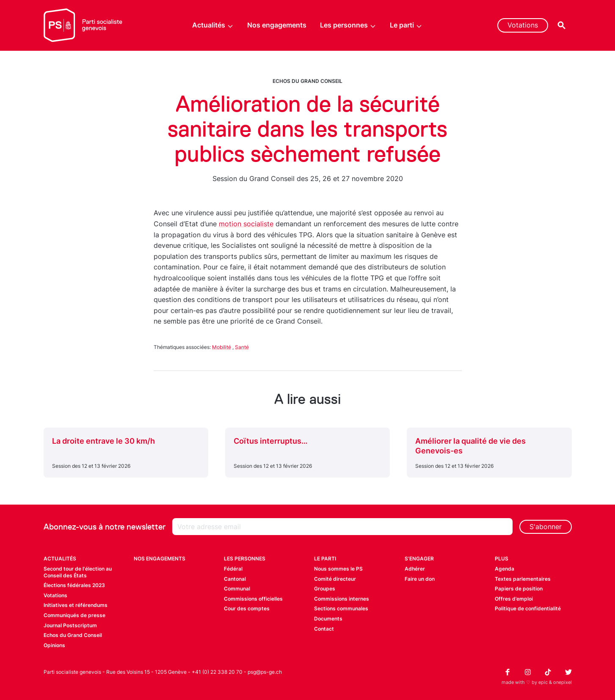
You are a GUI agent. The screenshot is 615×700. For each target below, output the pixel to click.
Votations (523, 25)
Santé (242, 347)
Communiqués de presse (74, 615)
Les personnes (348, 25)
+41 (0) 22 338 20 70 (217, 672)
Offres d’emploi (514, 599)
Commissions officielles (253, 599)
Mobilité (222, 347)
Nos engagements (277, 25)
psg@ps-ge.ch (265, 672)
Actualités (213, 25)
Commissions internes (342, 599)
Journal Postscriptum (70, 625)
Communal (237, 589)
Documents (328, 619)
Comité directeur (335, 579)
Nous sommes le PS (338, 569)
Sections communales (341, 608)
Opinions (54, 645)
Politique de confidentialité (528, 608)
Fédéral (233, 569)
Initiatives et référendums (76, 605)
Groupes (325, 589)
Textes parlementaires (523, 579)
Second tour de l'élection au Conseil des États (78, 572)
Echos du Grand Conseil (307, 81)
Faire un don (420, 579)
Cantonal (235, 579)
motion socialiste (246, 224)
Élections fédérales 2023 (74, 585)
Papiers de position (519, 589)
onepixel (563, 682)
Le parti (406, 25)
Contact (324, 629)
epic (543, 682)
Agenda (505, 569)
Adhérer (415, 569)
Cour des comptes (247, 608)
